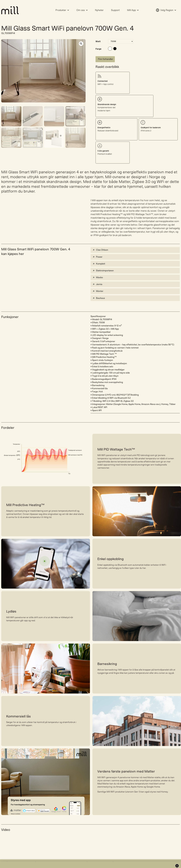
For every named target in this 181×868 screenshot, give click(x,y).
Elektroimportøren (103, 259)
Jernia (97, 273)
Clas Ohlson (100, 239)
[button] (177, 866)
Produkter (62, 10)
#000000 (115, 49)
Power (97, 246)
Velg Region (166, 10)
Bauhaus (99, 287)
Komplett (99, 252)
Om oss (82, 10)
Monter (98, 280)
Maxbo (98, 266)
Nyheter (99, 10)
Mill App (133, 10)
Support (115, 10)
